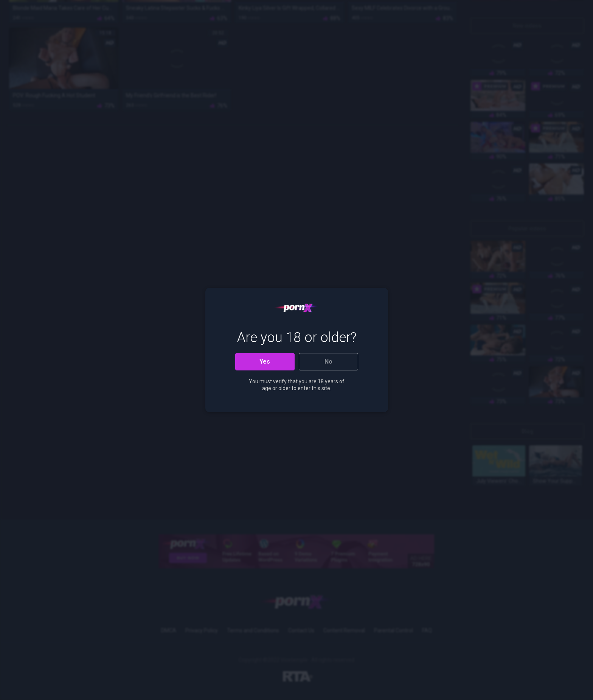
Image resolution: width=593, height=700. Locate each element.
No (328, 362)
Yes (265, 362)
